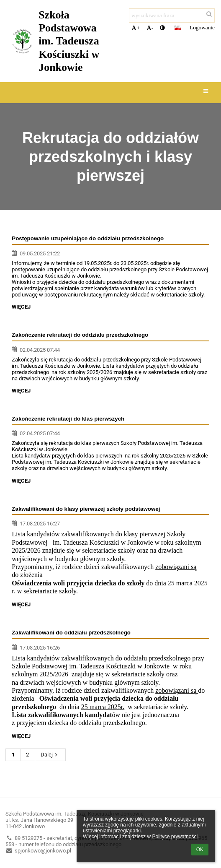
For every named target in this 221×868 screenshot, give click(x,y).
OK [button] (200, 850)
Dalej (50, 755)
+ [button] (136, 28)
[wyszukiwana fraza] (172, 16)
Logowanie (202, 27)
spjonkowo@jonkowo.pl (38, 851)
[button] (178, 28)
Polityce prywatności (175, 837)
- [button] (150, 28)
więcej (21, 307)
